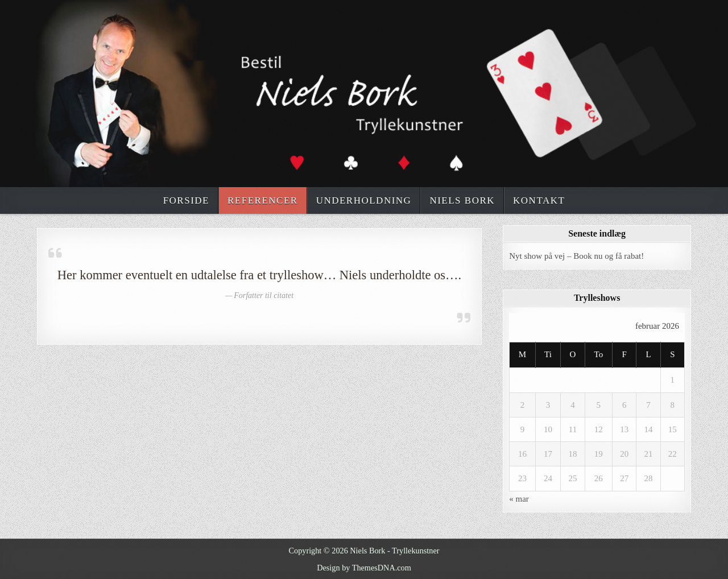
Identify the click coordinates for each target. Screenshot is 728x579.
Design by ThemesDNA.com (364, 568)
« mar (519, 499)
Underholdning (364, 200)
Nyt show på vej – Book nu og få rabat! (576, 256)
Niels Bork (462, 200)
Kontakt (539, 200)
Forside (186, 200)
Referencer (263, 200)
